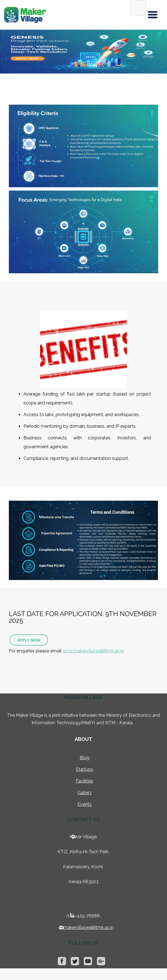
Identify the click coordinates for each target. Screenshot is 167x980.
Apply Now (29, 640)
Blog (84, 758)
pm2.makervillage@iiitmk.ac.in (94, 651)
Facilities (84, 781)
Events (84, 804)
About (84, 739)
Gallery (85, 793)
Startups (84, 769)
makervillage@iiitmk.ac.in (88, 927)
